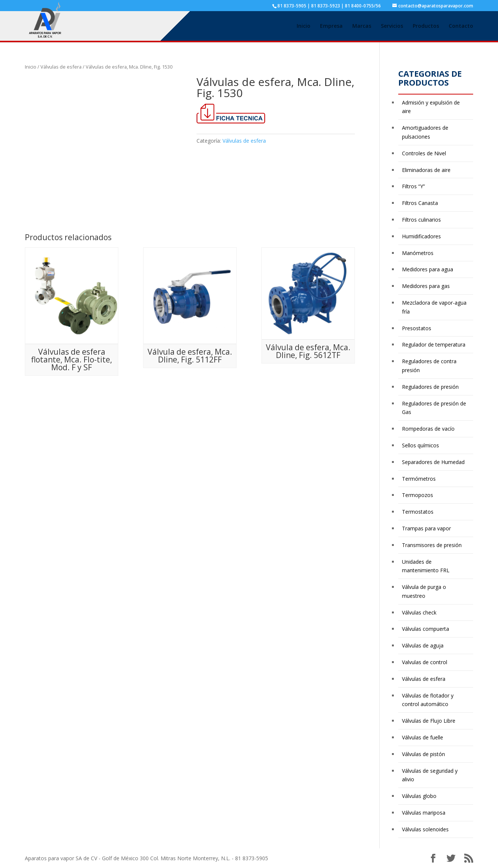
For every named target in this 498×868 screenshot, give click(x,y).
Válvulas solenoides (425, 829)
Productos (426, 26)
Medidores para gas (426, 286)
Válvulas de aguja (423, 645)
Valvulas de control (425, 662)
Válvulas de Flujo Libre (429, 721)
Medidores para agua (428, 269)
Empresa (331, 26)
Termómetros (419, 479)
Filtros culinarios (421, 220)
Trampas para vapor (426, 528)
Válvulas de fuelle (423, 737)
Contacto (461, 26)
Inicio (304, 26)
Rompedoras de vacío (428, 429)
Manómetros (418, 253)
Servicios (392, 26)
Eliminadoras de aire (426, 170)
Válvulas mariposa (424, 813)
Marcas (362, 26)
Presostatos (417, 328)
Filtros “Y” (413, 186)
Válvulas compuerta (426, 629)
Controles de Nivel (424, 153)
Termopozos (418, 495)
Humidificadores (421, 236)
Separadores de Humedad (433, 462)
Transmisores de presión (432, 545)
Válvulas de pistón (423, 754)
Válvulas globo (419, 796)
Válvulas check (419, 612)
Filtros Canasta (420, 203)
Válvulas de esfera (61, 67)
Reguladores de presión (430, 387)
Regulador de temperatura (434, 344)
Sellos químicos (421, 445)
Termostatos (418, 512)
